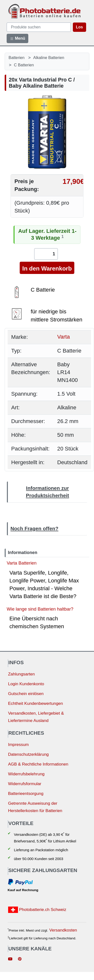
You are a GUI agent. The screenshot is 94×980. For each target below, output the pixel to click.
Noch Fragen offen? (34, 529)
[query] (39, 27)
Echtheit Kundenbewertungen (36, 703)
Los (79, 27)
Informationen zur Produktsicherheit (47, 492)
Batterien (17, 58)
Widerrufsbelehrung (26, 774)
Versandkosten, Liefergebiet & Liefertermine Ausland (36, 717)
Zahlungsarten (22, 674)
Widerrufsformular (25, 784)
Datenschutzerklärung (28, 754)
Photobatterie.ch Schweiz (37, 910)
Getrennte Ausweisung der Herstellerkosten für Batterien (35, 807)
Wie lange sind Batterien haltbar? (40, 609)
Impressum (18, 745)
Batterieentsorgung (26, 794)
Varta (64, 337)
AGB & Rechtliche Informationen (38, 764)
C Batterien (24, 65)
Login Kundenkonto (26, 684)
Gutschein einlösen (26, 694)
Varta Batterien (22, 563)
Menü (17, 38)
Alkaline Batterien (49, 58)
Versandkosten (63, 930)
